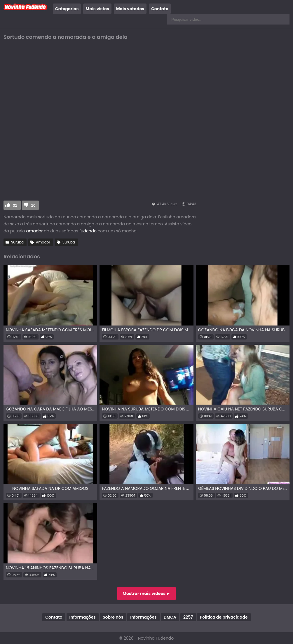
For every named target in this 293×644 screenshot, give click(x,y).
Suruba (17, 242)
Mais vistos (97, 9)
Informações (83, 617)
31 (15, 205)
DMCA (170, 617)
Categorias (67, 9)
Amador (43, 242)
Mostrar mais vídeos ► (146, 593)
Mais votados (130, 9)
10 (33, 205)
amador (35, 231)
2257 (188, 617)
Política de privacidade (224, 617)
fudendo (88, 231)
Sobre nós (113, 617)
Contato (160, 9)
